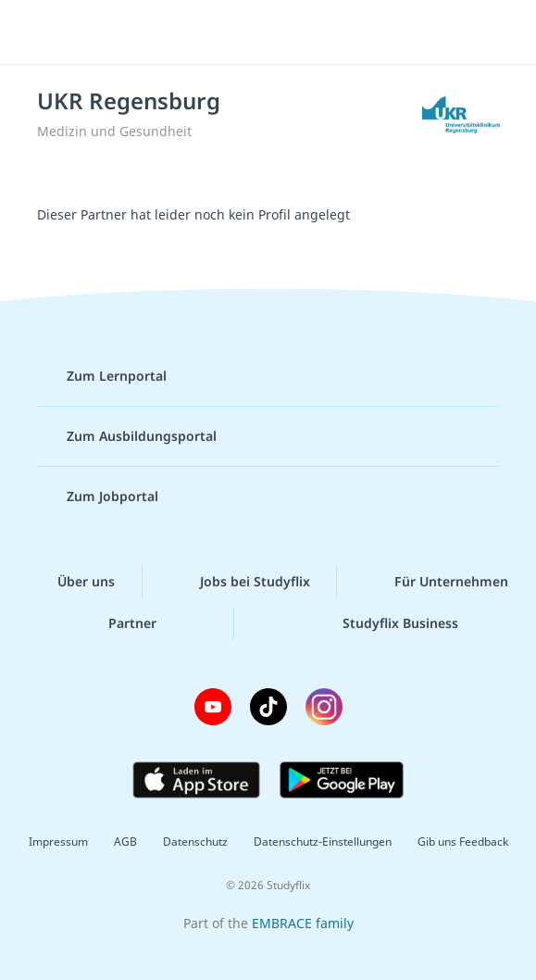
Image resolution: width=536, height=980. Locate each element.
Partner (118, 623)
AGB (125, 842)
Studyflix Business (386, 623)
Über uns (71, 582)
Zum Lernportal (102, 376)
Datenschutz (195, 842)
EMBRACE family (303, 923)
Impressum (58, 842)
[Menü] (42, 32)
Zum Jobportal (98, 496)
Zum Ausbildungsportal (127, 436)
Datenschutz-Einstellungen (323, 842)
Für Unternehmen (436, 582)
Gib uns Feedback (463, 842)
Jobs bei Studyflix (240, 582)
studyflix (284, 32)
